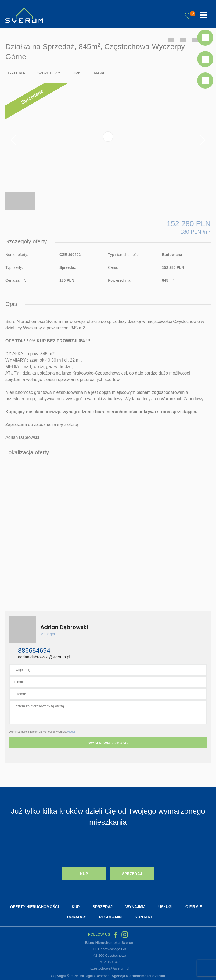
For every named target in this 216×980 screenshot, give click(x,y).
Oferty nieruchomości (35, 907)
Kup (84, 874)
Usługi (165, 907)
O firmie (194, 907)
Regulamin (110, 917)
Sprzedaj (132, 874)
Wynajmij (135, 907)
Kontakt (144, 917)
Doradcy (77, 917)
